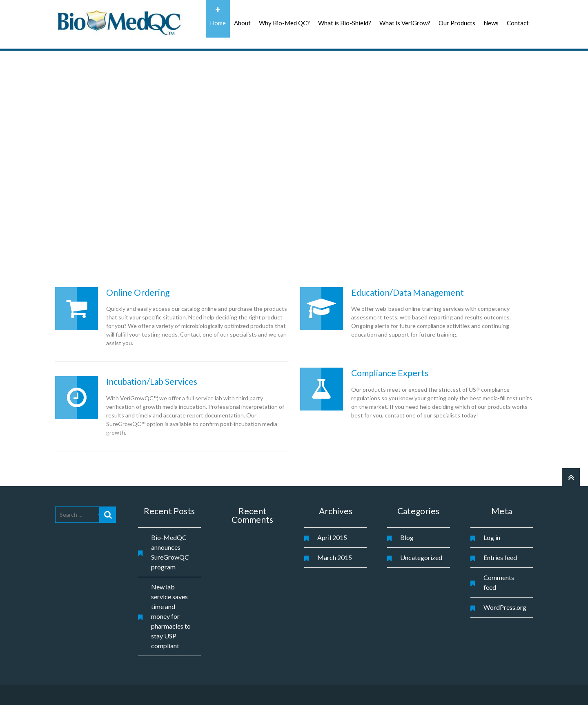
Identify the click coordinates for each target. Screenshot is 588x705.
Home (218, 23)
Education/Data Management (408, 292)
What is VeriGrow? (405, 23)
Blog (407, 537)
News (491, 23)
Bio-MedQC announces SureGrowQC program (170, 552)
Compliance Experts (390, 373)
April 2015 (332, 537)
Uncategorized (421, 557)
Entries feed (500, 557)
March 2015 (335, 557)
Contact (518, 23)
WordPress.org (505, 607)
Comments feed (499, 582)
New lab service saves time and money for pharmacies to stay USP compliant (171, 616)
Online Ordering (138, 292)
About (242, 23)
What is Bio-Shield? (345, 23)
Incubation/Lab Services (152, 381)
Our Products (457, 23)
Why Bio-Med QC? (284, 23)
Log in (492, 537)
